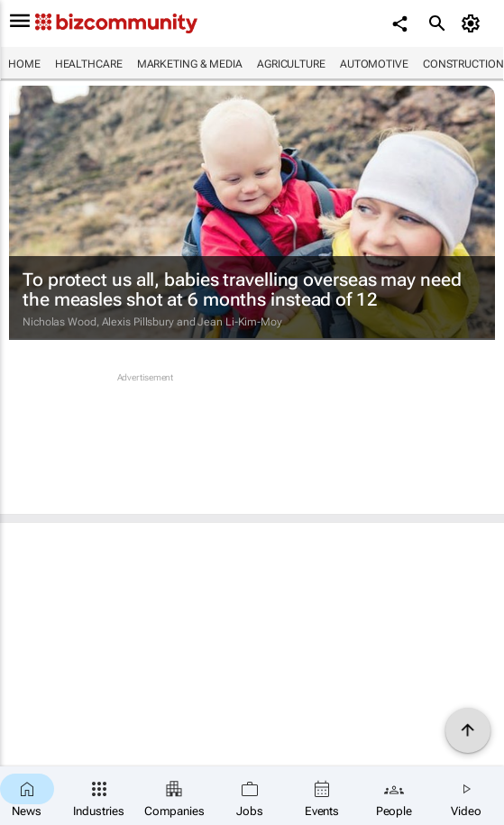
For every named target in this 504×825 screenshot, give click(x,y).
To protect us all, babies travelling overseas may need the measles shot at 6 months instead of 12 (242, 289)
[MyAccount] (473, 23)
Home (24, 64)
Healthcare (89, 64)
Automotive (374, 64)
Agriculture (291, 64)
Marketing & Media (190, 64)
